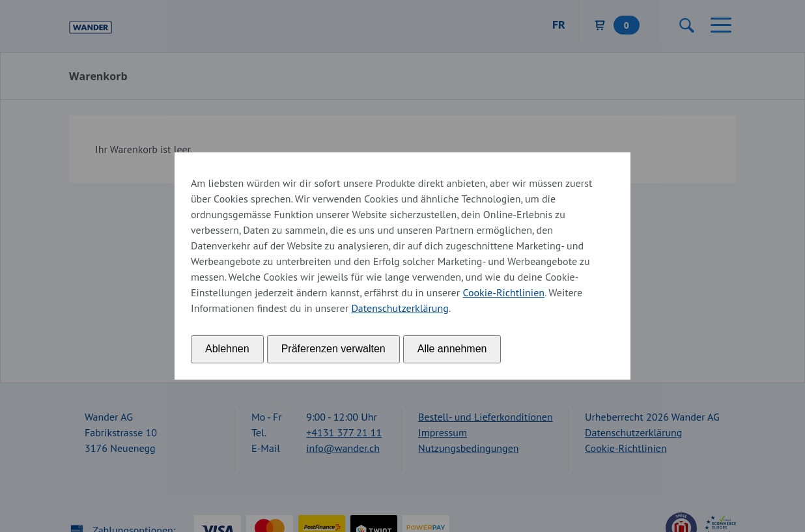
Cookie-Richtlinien (503, 292)
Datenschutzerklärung (400, 308)
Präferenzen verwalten (333, 349)
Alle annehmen (452, 349)
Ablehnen (227, 349)
